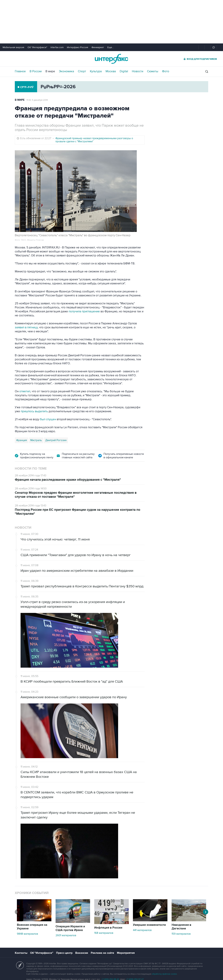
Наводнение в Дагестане (181, 927)
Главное (20, 71)
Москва (111, 71)
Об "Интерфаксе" (37, 47)
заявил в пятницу (26, 327)
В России (36, 71)
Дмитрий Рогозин (56, 440)
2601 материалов (66, 935)
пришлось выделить (34, 411)
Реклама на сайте (102, 953)
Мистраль (36, 440)
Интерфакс (111, 59)
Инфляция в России (108, 928)
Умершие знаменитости (149, 925)
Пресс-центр (64, 953)
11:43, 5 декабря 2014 (37, 100)
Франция (22, 440)
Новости (138, 71)
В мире (50, 71)
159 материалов (181, 934)
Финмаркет (98, 47)
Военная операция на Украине (32, 927)
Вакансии (82, 953)
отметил (25, 391)
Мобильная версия (13, 47)
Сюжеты (153, 71)
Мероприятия (126, 953)
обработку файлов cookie (164, 974)
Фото (166, 71)
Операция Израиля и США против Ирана (70, 928)
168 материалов (104, 933)
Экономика (66, 71)
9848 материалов (27, 934)
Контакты (21, 953)
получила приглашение (84, 311)
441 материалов (142, 930)
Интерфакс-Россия (78, 47)
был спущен (48, 419)
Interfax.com (57, 47)
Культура (96, 71)
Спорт (82, 71)
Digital (124, 71)
